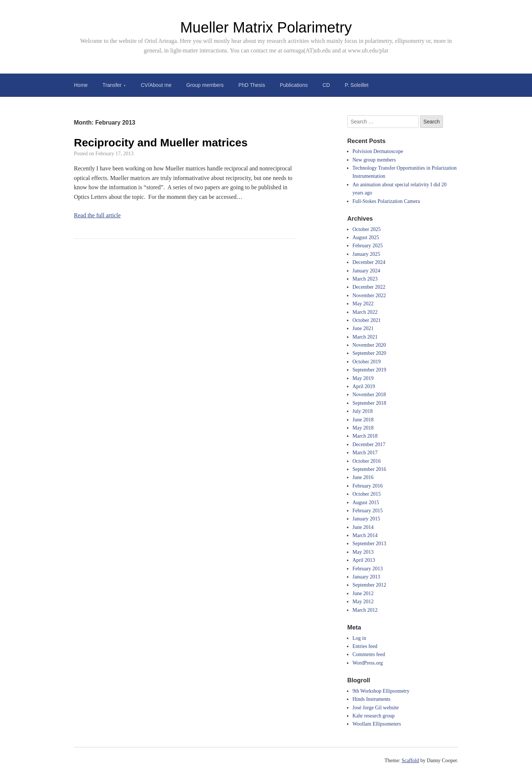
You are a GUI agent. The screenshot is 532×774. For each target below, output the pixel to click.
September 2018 (369, 403)
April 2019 (364, 386)
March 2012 (365, 610)
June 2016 (363, 477)
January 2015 (366, 519)
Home (81, 85)
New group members (374, 160)
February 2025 (368, 246)
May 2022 (363, 304)
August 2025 (366, 237)
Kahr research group (374, 716)
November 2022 (369, 296)
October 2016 (367, 461)
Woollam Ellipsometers (377, 724)
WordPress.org (368, 663)
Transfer (112, 85)
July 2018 (363, 411)
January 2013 (366, 577)
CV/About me (156, 85)
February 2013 (368, 569)
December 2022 (369, 287)
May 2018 (363, 428)
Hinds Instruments (371, 699)
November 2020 (369, 345)
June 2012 (363, 593)
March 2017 (365, 453)
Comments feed (369, 654)
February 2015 (368, 511)
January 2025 (366, 254)
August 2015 (366, 503)
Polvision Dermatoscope (378, 151)
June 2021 (363, 328)
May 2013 (363, 552)
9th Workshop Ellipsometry (381, 691)
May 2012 (363, 602)
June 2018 (363, 420)
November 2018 (369, 395)
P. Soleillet (357, 85)
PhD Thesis (252, 85)
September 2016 (369, 469)
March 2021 (365, 337)
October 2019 (367, 362)
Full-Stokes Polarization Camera (386, 201)
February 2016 (368, 486)
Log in (359, 638)
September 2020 (369, 353)
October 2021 (367, 320)
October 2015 (367, 494)
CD (326, 85)
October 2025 (367, 229)
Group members (205, 85)
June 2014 (363, 527)
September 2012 (369, 585)
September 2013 (369, 544)
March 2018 (365, 436)
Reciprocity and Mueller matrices (161, 142)
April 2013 (364, 560)
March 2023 (365, 279)
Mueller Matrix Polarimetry (266, 27)
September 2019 (369, 370)
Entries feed (365, 646)
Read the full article (97, 215)
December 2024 (369, 262)
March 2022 (365, 312)
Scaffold (410, 761)
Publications (294, 85)
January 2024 (366, 271)
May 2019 (363, 378)
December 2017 (369, 444)
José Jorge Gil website (376, 708)
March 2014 (365, 535)
